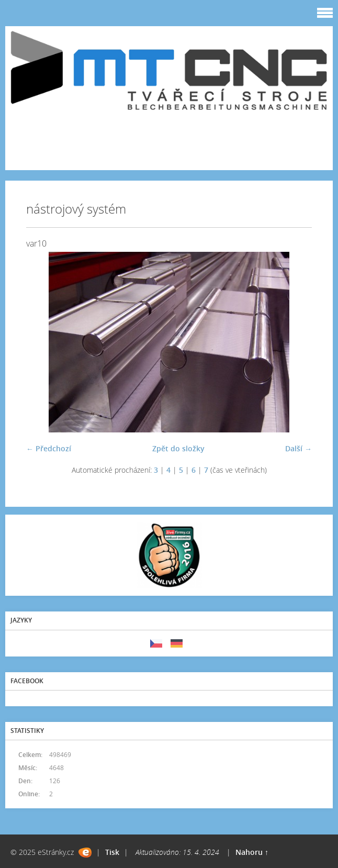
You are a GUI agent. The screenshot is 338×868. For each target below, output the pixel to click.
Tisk (112, 852)
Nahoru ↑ (252, 852)
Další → (298, 448)
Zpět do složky (178, 448)
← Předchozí (49, 448)
